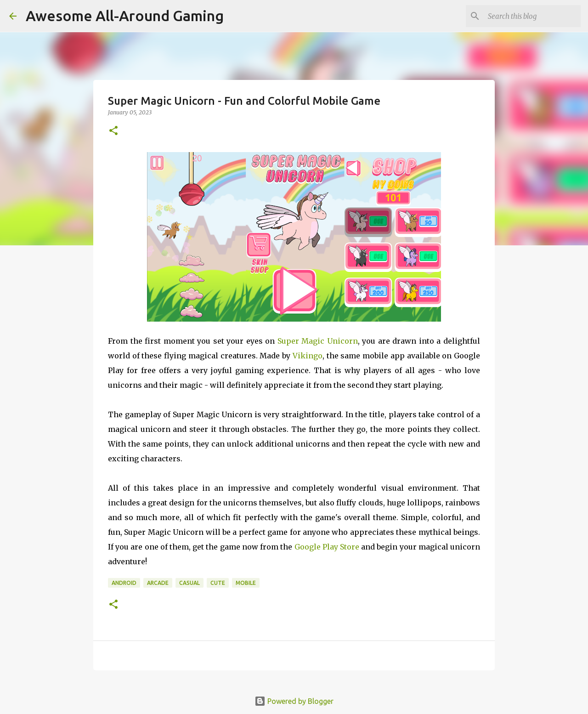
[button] (113, 131)
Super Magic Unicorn (318, 341)
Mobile (246, 583)
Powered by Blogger (294, 701)
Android (124, 583)
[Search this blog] (532, 16)
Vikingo (308, 356)
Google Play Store (327, 547)
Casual (189, 583)
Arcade (158, 583)
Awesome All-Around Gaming (125, 16)
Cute (218, 583)
